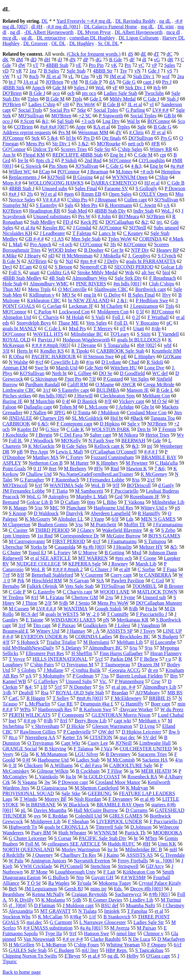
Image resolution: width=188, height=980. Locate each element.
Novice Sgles (22, 200)
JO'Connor (13, 138)
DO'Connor (14, 334)
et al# (125, 569)
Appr (81, 127)
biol (166, 272)
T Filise (115, 771)
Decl (7, 267)
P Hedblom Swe (152, 300)
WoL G (34, 497)
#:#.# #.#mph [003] (51, 345)
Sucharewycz (128, 894)
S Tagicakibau (149, 950)
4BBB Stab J (22, 188)
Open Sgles (120, 194)
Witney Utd (48, 631)
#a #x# (177, 166)
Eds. (118, 889)
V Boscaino (147, 323)
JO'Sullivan (87, 166)
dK (6, 60)
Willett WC (20, 172)
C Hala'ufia (166, 463)
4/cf (96, 541)
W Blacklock (76, 805)
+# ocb (147, 172)
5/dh (77, 900)
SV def (150, 737)
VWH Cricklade (36, 866)
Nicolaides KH (17, 233)
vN (138, 71)
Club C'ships (162, 284)
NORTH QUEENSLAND (28, 849)
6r (56, 261)
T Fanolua (137, 911)
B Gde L (165, 390)
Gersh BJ (74, 889)
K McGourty (38, 519)
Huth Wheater (73, 833)
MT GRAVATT (55, 911)
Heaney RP (168, 250)
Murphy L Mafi (92, 497)
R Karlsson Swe (95, 709)
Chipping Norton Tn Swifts (30, 956)
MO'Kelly (71, 441)
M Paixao (147, 928)
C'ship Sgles (130, 149)
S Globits (27, 670)
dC (169, 54)
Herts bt (25, 351)
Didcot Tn (43, 149)
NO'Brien (157, 424)
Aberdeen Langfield (110, 513)
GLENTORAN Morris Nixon (121, 715)
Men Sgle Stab (86, 239)
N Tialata (87, 911)
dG (99, 60)
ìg (132, 771)
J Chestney (173, 905)
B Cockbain (88, 771)
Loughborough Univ (75, 872)
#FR (156, 144)
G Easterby (44, 592)
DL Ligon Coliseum (139, 38)
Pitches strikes (17, 396)
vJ (19, 76)
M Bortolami (96, 642)
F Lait (109, 872)
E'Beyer (72, 956)
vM (74, 82)
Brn (174, 676)
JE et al (53, 76)
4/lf (6, 642)
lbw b (174, 732)
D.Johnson (141, 827)
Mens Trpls (39, 289)
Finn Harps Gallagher (121, 653)
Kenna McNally (48, 894)
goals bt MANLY (20, 328)
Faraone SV (116, 188)
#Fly (99, 469)
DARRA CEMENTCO (114, 183)
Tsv (123, 71)
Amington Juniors (48, 861)
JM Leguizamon (41, 889)
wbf (168, 345)
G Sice (52, 429)
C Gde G (115, 166)
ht (136, 838)
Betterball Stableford (52, 575)
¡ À (96, 631)
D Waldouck (46, 513)
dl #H (37, 27)
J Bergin (44, 435)
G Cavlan (52, 306)
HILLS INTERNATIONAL (60, 659)
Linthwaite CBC (19, 390)
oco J (8, 121)
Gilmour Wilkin (53, 771)
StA (100, 581)
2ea (181, 76)
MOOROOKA (168, 833)
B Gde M (55, 99)
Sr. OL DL (108, 43)
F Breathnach (162, 278)
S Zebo (168, 530)
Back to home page (22, 972)
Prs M (65, 132)
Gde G (129, 82)
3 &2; (84, 144)
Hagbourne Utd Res (113, 508)
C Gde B (176, 183)
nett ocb (136, 144)
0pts (91, 502)
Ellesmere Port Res (45, 653)
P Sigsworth (111, 116)
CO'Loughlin (152, 160)
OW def (106, 732)
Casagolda (65, 547)
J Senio (83, 603)
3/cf (47, 390)
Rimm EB (91, 194)
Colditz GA (58, 272)
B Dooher (94, 250)
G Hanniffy (132, 704)
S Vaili (98, 317)
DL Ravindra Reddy (135, 21)
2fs (30, 194)
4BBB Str (103, 71)
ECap (45, 172)
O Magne (105, 384)
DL (45, 21)
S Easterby (47, 205)
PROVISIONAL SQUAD (28, 793)
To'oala (84, 883)
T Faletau (82, 233)
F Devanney (120, 799)
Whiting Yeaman (123, 945)
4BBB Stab (57, 65)
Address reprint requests (27, 132)
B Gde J (37, 93)
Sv (102, 687)
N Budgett (168, 637)
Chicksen (33, 765)
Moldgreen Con (113, 312)
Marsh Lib (146, 564)
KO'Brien (12, 211)
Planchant (76, 508)
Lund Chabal (171, 715)
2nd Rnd (93, 160)
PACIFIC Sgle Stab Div (103, 838)
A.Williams (61, 765)
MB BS (175, 693)
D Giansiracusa (52, 788)
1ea (33, 71)
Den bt (144, 429)
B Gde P (93, 82)
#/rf (35, 597)
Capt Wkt (70, 743)
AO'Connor (110, 228)
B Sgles (51, 71)
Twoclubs (154, 93)
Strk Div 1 (136, 88)
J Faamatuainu (122, 541)
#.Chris (136, 132)
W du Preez (172, 709)
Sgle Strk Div (128, 278)
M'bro (151, 838)
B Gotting (115, 553)
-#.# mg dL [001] (63, 27)
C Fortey (74, 457)
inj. (160, 222)
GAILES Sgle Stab (28, 950)
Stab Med (78, 211)
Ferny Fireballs (133, 861)
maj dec (127, 737)
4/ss (179, 760)
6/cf (178, 945)
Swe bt (42, 368)
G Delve (112, 295)
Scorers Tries (74, 149)
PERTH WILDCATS (30, 715)
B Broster (174, 586)
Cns (85, 76)
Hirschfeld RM (47, 581)
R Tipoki (80, 351)
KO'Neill (56, 177)
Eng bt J (118, 155)
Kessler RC (54, 228)
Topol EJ (37, 553)
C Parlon (43, 312)
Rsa (45, 693)
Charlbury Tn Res (78, 855)
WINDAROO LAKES (73, 620)
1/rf (92, 917)
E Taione (35, 620)
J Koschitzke (15, 435)
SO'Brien (155, 216)
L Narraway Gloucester (103, 922)
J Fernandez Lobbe (106, 480)
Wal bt (133, 121)
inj (150, 446)
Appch (38, 88)
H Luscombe (163, 642)
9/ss (149, 648)
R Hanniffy (149, 513)
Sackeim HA (155, 760)
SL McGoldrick (87, 418)
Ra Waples (59, 883)
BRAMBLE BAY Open (120, 805)
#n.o (13, 737)
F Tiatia (60, 491)
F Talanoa (83, 749)
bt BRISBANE (41, 805)
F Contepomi (71, 715)
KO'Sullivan (32, 373)
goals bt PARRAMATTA (151, 261)
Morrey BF (56, 799)
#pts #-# (88, 261)
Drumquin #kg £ (97, 704)
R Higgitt (36, 698)
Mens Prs (35, 144)
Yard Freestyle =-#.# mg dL (84, 21)
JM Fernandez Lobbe (24, 491)
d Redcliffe (14, 855)
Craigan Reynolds (89, 894)
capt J (149, 82)
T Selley (61, 698)
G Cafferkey (46, 681)
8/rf (64, 721)
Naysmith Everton (92, 861)
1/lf (44, 687)
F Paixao (67, 625)
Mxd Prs (77, 328)
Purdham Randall (43, 384)
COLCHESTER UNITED (146, 749)
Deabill (26, 693)
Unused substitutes (52, 216)
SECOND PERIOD (134, 267)
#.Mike (10, 256)
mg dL (147, 27)
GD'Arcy (155, 866)
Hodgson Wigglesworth (86, 340)
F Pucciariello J (152, 614)
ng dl (15, 32)
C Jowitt (148, 205)
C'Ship (162, 177)
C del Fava (91, 765)
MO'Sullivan (31, 116)
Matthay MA (45, 457)
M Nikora (128, 435)
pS (178, 508)
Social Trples (143, 116)
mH (173, 849)
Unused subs (55, 188)
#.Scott (27, 121)
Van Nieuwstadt (39, 939)
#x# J (14, 194)
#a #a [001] (91, 928)
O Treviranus (40, 743)
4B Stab (57, 278)
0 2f (136, 317)
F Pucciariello (125, 491)
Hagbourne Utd (53, 760)
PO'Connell (71, 866)
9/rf (73, 933)
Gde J (154, 71)
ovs (37, 816)
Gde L (96, 99)
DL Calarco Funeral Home (110, 27)
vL (71, 76)
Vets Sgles (96, 323)
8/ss (136, 480)
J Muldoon (108, 413)
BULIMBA (108, 390)
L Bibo (110, 502)
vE (78, 65)
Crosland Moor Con (147, 413)
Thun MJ (12, 289)
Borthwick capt (151, 289)
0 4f (66, 401)
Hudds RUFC (122, 844)
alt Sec (148, 272)
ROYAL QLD (16, 340)
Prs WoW (86, 104)
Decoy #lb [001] (146, 889)
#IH (146, 844)
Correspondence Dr (80, 536)
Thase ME (68, 323)
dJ (60, 60)
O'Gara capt (158, 956)
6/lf (115, 519)
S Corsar (63, 838)
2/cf (151, 480)
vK (114, 65)
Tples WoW (120, 239)
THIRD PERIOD (52, 530)
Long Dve (154, 368)
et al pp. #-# (124, 687)
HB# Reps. (117, 950)
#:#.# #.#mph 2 (68, 569)
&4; (29, 687)
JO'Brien (54, 82)
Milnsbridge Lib (168, 502)
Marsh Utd (67, 368)
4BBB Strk (14, 88)
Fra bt (151, 609)
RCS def (30, 614)
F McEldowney (126, 698)
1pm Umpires (16, 536)
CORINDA (150, 239)
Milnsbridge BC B (143, 849)
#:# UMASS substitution (48, 928)
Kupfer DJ (28, 429)
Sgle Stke (71, 793)
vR (19, 71)
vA (167, 205)
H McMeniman (77, 256)
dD (34, 60)
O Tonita (82, 413)
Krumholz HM (167, 351)
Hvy (167, 295)
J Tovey (148, 631)
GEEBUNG (100, 793)
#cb (157, 88)
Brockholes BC (135, 637)
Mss (179, 194)
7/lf (92, 379)
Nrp (80, 877)
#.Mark (176, 239)
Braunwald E (16, 631)
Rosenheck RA (142, 777)
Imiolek (112, 911)
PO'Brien (12, 104)
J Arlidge (125, 407)
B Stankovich (117, 917)
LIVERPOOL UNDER (119, 821)
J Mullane (54, 670)
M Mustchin (42, 401)
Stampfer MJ (15, 205)
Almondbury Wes (90, 278)
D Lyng (147, 726)
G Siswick (31, 166)
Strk (36, 138)
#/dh (48, 721)
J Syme (128, 597)
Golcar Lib (172, 267)
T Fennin (167, 429)
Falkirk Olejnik (42, 586)
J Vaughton (149, 625)
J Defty (111, 261)
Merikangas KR (133, 620)
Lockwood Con (74, 312)
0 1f (37, 469)
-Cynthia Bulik (86, 670)
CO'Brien (23, 127)
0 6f (43, 267)
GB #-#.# (35, 239)
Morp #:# (12, 183)
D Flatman (45, 905)
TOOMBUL (144, 586)
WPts (25, 709)
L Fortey (62, 553)
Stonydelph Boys (34, 323)
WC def (160, 373)
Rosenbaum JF (145, 497)
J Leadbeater (52, 233)
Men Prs (89, 205)
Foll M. (33, 844)
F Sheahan (78, 821)
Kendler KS (52, 351)
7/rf (6, 575)
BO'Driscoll (139, 485)
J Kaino (111, 855)
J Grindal (82, 228)
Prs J (167, 82)
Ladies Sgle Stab (120, 93)
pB (20, 452)
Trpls (77, 99)
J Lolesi (122, 625)
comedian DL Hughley (92, 38)
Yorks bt (39, 547)
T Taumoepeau (115, 665)
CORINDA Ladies (94, 637)
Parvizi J (47, 340)
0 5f (140, 312)
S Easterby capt (73, 390)
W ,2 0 (93, 614)
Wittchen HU (123, 368)
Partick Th (135, 833)
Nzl (69, 261)
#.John (104, 216)
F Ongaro (157, 945)
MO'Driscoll (15, 485)
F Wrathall (158, 317)
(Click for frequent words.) (94, 54)
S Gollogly (146, 188)
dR (170, 60)
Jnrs (178, 413)
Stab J (173, 99)
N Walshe (18, 362)
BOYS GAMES (164, 536)
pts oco (89, 93)
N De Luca (139, 939)
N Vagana (27, 782)
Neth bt (59, 373)
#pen (69, 194)
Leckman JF (81, 306)
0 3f (13, 765)
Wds (130, 272)
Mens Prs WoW (113, 603)
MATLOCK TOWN (157, 592)
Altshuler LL (70, 519)
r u (168, 659)
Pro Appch (40, 244)
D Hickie (76, 726)
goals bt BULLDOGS (139, 340)
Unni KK (167, 844)
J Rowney (118, 564)
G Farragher (32, 480)
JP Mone (39, 872)
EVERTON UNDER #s (44, 637)
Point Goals (14, 469)
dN (73, 60)
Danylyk (75, 513)
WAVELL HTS (48, 334)
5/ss (38, 508)
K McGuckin (41, 446)
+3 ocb (88, 121)
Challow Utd (39, 474)
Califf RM (78, 384)
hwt (12, 721)
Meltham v (149, 721)
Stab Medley (43, 222)
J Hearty (33, 256)
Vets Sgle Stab (79, 586)
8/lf (21, 575)
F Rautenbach (65, 480)
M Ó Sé (159, 401)
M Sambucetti (89, 491)
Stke (82, 110)
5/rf (58, 687)
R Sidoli (155, 362)
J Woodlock (42, 441)
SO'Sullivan (166, 200)
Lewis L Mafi (69, 452)
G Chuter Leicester (28, 838)
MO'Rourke (109, 144)
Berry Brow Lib (91, 721)
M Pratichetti (103, 525)
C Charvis (49, 317)
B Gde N (11, 261)
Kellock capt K (109, 446)
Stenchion (100, 866)
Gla (25, 754)
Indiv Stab (143, 211)
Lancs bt (107, 233)
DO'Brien (12, 93)
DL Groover (35, 43)
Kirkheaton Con (139, 872)
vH (66, 104)
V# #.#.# (51, 200)
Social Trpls (30, 110)
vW (6, 76)
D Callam (70, 502)
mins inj (98, 889)
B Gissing (83, 177)
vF (115, 88)
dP (86, 60)
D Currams (136, 810)
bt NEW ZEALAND (89, 300)
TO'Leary (120, 334)
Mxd (136, 553)
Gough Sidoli (108, 609)
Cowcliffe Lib (65, 362)
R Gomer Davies (106, 900)
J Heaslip (122, 547)
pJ (102, 177)
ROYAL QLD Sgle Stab (80, 693)
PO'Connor (69, 172)
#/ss (90, 362)
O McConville (73, 289)
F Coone (148, 558)
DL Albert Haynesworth (139, 32)
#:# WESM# (133, 877)
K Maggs (18, 508)
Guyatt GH (102, 877)
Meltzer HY (151, 547)
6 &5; (43, 424)
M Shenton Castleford (97, 788)
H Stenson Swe (98, 356)
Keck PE (89, 222)
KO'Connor (135, 244)
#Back (137, 418)
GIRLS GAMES (126, 816)
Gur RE (65, 704)
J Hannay (76, 631)
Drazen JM (149, 665)
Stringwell (128, 866)
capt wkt (122, 721)
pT (123, 328)
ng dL (165, 21)
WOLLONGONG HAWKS (56, 183)
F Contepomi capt (75, 424)
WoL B (98, 485)
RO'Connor (163, 312)
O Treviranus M (77, 665)
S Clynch (167, 256)
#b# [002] (147, 345)
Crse (156, 681)
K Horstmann (118, 205)
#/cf (39, 362)
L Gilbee (83, 373)
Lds (130, 519)
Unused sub (154, 597)
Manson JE (138, 390)
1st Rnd (45, 536)
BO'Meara (129, 216)
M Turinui (171, 900)
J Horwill (83, 396)
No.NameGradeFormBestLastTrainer (96, 474)
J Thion (30, 603)
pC (169, 323)
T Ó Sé (34, 883)
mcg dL (10, 38)
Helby (132, 956)
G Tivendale (173, 855)
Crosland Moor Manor (118, 782)
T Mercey (103, 328)
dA (112, 82)
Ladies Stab (88, 760)
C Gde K (75, 429)
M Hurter (79, 463)
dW (22, 65)
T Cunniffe (118, 614)
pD (52, 256)
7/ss (105, 676)
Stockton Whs (16, 917)
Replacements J (24, 177)
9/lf (116, 485)
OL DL (58, 43)
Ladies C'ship (42, 104)
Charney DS (52, 418)
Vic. (103, 681)
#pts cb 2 (45, 160)
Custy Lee (98, 743)
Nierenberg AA (40, 737)
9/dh (63, 603)
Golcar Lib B (40, 502)
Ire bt (23, 160)
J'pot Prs (73, 379)
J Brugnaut (106, 200)
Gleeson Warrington (112, 726)
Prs (128, 65)
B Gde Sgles (74, 446)
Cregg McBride (159, 384)
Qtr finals (112, 138)
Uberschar (13, 547)
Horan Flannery (166, 653)
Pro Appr (39, 452)
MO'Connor (14, 312)
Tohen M (68, 407)
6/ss (133, 648)
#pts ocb (124, 558)
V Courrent (92, 575)
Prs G (166, 138)
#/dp (156, 328)
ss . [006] (164, 861)
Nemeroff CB (93, 267)
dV (119, 132)
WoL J (168, 211)
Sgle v (134, 424)
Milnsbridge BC (87, 334)
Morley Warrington (81, 849)
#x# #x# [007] (54, 127)
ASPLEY (12, 463)
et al (159, 911)
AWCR (128, 384)
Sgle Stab (76, 71)
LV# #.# (161, 110)
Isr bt (113, 849)
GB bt (170, 116)
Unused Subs (79, 681)
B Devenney (118, 754)
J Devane (87, 345)
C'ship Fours (86, 945)
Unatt (139, 328)
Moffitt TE (135, 525)
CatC (14, 698)
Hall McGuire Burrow (96, 810)
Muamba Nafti (140, 905)
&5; (174, 547)
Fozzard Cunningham (112, 457)
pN (106, 620)
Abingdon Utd (17, 317)
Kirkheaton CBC (44, 300)
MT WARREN (93, 558)
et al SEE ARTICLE (51, 558)
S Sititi (144, 334)
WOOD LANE (115, 592)
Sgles (170, 65)
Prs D (89, 138)
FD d (68, 222)
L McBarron (54, 945)
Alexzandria (21, 911)
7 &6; (160, 469)
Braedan (120, 693)
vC (141, 65)
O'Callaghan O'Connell (114, 452)
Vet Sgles (139, 379)
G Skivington (44, 379)
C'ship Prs (77, 200)
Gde (157, 441)
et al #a (28, 228)
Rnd (115, 469)
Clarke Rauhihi (105, 939)
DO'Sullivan (141, 138)
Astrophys (59, 497)
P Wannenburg (129, 681)
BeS (13, 889)
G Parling (135, 110)
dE (143, 54)
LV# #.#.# (46, 609)
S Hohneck (28, 642)
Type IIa (54, 933)
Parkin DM (121, 659)
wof (166, 76)
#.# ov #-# (73, 939)
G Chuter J (101, 569)
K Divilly (24, 900)
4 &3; (137, 166)
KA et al (102, 127)
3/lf (6, 351)
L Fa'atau (55, 597)
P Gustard (113, 379)
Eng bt (157, 166)
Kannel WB (14, 681)
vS (169, 71)
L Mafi (16, 244)
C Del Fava (71, 435)
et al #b (147, 799)
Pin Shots (58, 166)
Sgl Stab (65, 121)
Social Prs (60, 110)
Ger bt (117, 250)
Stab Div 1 (144, 76)
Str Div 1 (61, 144)
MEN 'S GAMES (158, 519)
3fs (113, 244)
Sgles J (81, 88)
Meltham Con (156, 396)
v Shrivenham (45, 726)
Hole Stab (12, 284)
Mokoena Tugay (115, 883)
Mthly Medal (123, 99)
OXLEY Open (153, 194)
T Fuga (169, 569)
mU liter (90, 950)
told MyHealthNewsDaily (28, 648)
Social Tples (106, 110)
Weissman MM (93, 132)
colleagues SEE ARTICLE (74, 844)
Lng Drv (111, 121)
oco (56, 93)
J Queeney (42, 855)
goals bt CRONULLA (66, 827)
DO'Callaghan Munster (159, 603)
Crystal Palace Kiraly (160, 883)
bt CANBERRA (155, 575)
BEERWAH (133, 441)
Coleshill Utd (88, 816)
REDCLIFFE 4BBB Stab (78, 155)
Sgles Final (86, 188)
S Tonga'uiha (117, 345)
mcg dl (173, 32)
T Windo (28, 799)
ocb (71, 93)
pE (124, 356)
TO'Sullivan (113, 586)
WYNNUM (106, 833)
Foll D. (121, 323)
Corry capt (121, 575)
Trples (124, 127)
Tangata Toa (163, 418)
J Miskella (110, 256)
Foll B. (16, 441)
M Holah (75, 317)
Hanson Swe (96, 933)
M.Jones (124, 172)
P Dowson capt (73, 782)
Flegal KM (34, 155)
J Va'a (106, 749)
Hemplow (171, 172)
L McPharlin (38, 704)
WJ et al (49, 194)
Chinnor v (153, 933)
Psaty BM (41, 833)
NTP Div (140, 250)
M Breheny (75, 469)
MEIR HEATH (156, 771)
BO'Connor (159, 121)
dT (156, 54)
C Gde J (151, 99)
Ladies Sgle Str (149, 922)
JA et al (31, 82)
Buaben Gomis (53, 525)
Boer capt (161, 704)
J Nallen (38, 413)
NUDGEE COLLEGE (39, 564)
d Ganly (166, 485)
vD (6, 71)
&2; (145, 222)
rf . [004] (18, 905)
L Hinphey (145, 356)
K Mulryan (137, 788)
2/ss (109, 597)
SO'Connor (120, 160)
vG (157, 60)
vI (152, 104)
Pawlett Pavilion (127, 581)
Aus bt (9, 155)
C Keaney (133, 233)
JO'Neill (124, 743)
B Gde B (111, 104)
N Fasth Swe (101, 441)
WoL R (38, 569)
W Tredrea (13, 597)
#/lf (108, 401)
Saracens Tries (152, 754)
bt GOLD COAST (102, 777)
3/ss (79, 525)
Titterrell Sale (109, 827)
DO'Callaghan (120, 222)
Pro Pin (96, 65)
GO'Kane (172, 356)
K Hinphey (107, 463)
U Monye (88, 553)
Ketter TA (72, 737)
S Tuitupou (155, 541)
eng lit (90, 295)
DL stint (166, 27)
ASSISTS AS (139, 855)
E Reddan (58, 816)
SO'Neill (137, 228)
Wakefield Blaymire (122, 530)
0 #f (26, 760)
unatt (35, 272)
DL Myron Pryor (94, 32)
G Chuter (12, 553)
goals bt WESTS (62, 614)
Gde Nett (94, 368)
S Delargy (72, 648)
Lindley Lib (141, 900)
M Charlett (112, 306)
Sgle (142, 127)
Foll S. (15, 272)
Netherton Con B (46, 463)
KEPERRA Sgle (84, 564)
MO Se (69, 295)
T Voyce (17, 659)
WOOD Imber (62, 250)
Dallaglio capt (38, 407)
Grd (118, 497)
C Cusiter (18, 530)
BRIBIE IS (160, 698)
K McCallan (50, 917)
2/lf (48, 603)
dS (131, 54)
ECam (26, 267)
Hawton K (137, 469)
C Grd (158, 581)
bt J (12, 82)
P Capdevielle (77, 732)
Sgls (69, 205)
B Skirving (55, 749)
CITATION (101, 737)
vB (99, 76)
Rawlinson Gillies (38, 732)
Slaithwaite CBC (111, 289)
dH (47, 60)
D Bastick (87, 401)
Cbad (134, 362)
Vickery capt (132, 401)
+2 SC (85, 116)
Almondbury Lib (159, 687)
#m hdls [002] (53, 396)
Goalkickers (95, 625)
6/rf (38, 485)
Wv (180, 435)
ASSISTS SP (119, 631)
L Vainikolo (47, 777)
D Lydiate (111, 362)
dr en (153, 670)
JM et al (118, 76)
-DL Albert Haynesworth (49, 32)
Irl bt (71, 138)
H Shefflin (82, 653)
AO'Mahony (148, 693)
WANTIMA (75, 609)
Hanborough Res (55, 709)
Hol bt (116, 418)
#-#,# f (151, 452)
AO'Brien (37, 261)
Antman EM (15, 368)
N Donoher (80, 687)
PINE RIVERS (91, 284)
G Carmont (61, 922)
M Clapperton (16, 525)
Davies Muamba (50, 810)
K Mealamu (53, 900)
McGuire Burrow (124, 536)
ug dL (27, 38)
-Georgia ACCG (124, 670)
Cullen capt (136, 200)
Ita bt (71, 777)
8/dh (133, 609)
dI (144, 60)
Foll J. (119, 317)
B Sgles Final (141, 295)
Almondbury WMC (49, 284)
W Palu (16, 861)
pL (23, 810)
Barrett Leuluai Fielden (139, 676)
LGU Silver (86, 754)
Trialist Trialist (61, 642)
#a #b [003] (94, 547)
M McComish (121, 760)
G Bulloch (58, 877)
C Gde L (53, 328)
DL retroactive (51, 38)
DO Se (106, 373)
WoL (100, 88)
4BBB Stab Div (110, 211)
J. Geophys (139, 256)
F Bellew (149, 659)
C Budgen (64, 950)
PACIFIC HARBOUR (54, 356)
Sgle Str (102, 149)
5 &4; (53, 138)
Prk (21, 581)
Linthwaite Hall (155, 743)
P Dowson (175, 188)
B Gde (116, 60)
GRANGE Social (20, 749)
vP (154, 65)
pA (28, 676)
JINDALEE (21, 418)
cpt (163, 155)
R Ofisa (16, 356)
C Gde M (143, 155)
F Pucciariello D (166, 821)
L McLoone (96, 407)
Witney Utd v (154, 508)
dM (20, 60)
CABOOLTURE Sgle (131, 765)
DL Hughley (82, 43)
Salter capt (101, 435)
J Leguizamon (144, 306)
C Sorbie (146, 569)
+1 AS (57, 239)
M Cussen (19, 609)
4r (151, 530)
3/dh (7, 693)
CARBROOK (16, 424)
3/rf (22, 625)
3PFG (60, 413)
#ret (52, 469)
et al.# (94, 956)
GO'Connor (14, 149)
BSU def (110, 905)
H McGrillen (21, 945)
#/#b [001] (159, 894)
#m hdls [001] (128, 284)
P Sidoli (69, 160)
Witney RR (161, 149)
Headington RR (45, 211)
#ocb (34, 76)
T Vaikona (134, 502)
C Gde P (17, 592)
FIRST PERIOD (69, 541)
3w (47, 782)
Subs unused (166, 228)
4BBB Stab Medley (22, 278)
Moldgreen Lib (45, 821)
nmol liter (126, 933)
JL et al (135, 104)
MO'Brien (61, 116)
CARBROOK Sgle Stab (120, 351)
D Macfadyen (171, 939)
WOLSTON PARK (111, 429)
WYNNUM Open (129, 177)
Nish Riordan (88, 799)
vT (35, 65)
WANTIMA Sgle (66, 485)
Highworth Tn (23, 827)
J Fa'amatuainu (168, 525)
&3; (136, 446)
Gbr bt (148, 407)
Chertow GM (85, 597)
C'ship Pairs (42, 665)
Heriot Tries (157, 435)
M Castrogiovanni (27, 541)
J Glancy (86, 530)
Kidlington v (42, 295)
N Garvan (79, 581)
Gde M (59, 88)
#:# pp (30, 721)
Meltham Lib (130, 642)
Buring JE (12, 401)
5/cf (99, 659)
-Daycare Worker (136, 709)
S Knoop (17, 513)
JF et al (158, 132)
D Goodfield (132, 373)
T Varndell (168, 334)
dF (132, 60)
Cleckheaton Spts (118, 396)
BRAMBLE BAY (159, 457)
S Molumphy (52, 676)
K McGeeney (154, 474)
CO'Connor (91, 244)
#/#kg (76, 917)
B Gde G (163, 127)
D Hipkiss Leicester (141, 732)
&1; (46, 121)
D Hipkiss (110, 424)
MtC (54, 508)
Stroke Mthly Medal (97, 272)
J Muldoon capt (78, 905)
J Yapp (98, 519)
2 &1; (122, 300)
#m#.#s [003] (90, 698)
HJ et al (152, 183)
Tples (33, 99)
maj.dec (34, 922)
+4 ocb (65, 244)
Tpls (170, 306)
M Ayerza (120, 928)
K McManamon (52, 754)
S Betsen (63, 267)
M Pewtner (137, 463)
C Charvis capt (77, 592)
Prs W (84, 216)
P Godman (83, 676)
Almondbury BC (105, 648)
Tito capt (42, 625)
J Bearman (98, 172)
